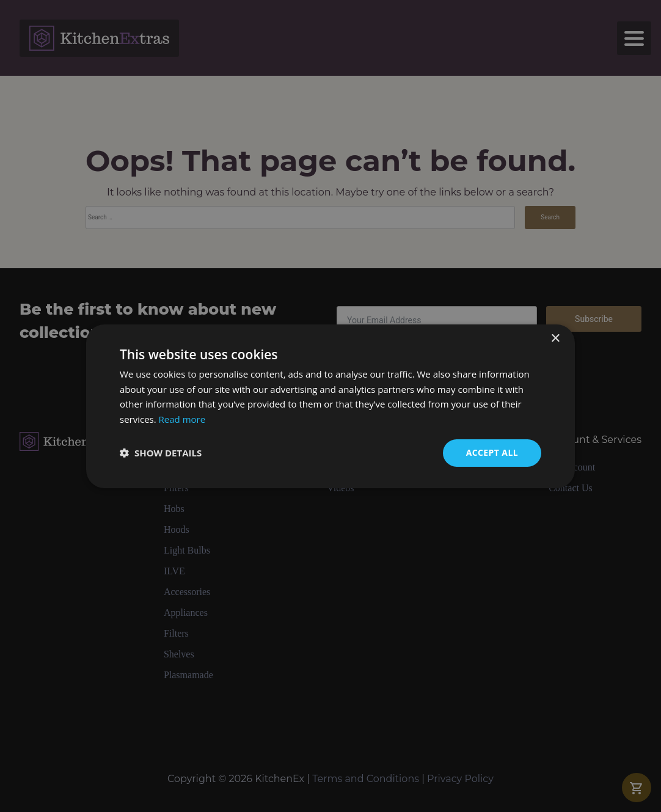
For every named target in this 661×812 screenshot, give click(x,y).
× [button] (555, 338)
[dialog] (330, 406)
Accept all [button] (492, 452)
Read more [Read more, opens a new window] (182, 419)
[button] (161, 453)
